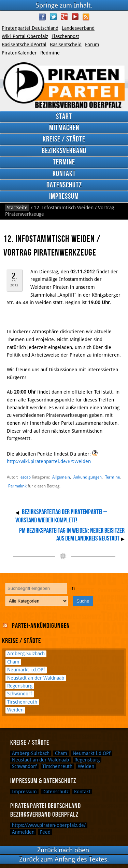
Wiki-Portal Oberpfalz (25, 36)
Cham (13, 662)
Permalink (17, 486)
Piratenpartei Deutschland (30, 28)
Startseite (17, 208)
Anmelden (23, 832)
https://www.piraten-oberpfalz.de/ (49, 825)
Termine (64, 162)
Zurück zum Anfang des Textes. (64, 859)
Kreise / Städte (64, 139)
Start (64, 117)
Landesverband (78, 28)
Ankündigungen (88, 477)
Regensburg (20, 686)
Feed (45, 832)
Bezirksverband (64, 151)
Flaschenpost (65, 36)
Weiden (15, 710)
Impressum (64, 196)
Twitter (53, 17)
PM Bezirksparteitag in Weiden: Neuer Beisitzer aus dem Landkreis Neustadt (72, 535)
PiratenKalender (19, 53)
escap (26, 477)
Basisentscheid (66, 45)
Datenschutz (64, 185)
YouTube (75, 17)
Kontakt (64, 174)
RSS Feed (86, 17)
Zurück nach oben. (64, 850)
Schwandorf (20, 694)
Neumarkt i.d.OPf (26, 670)
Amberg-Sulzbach (26, 654)
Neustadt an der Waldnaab (36, 678)
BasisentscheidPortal (24, 45)
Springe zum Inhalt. (64, 5)
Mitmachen (64, 128)
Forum (92, 45)
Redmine (50, 53)
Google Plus (64, 17)
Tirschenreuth (22, 702)
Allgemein (61, 477)
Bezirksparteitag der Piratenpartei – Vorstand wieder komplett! (61, 516)
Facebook (42, 17)
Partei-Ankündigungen (41, 626)
